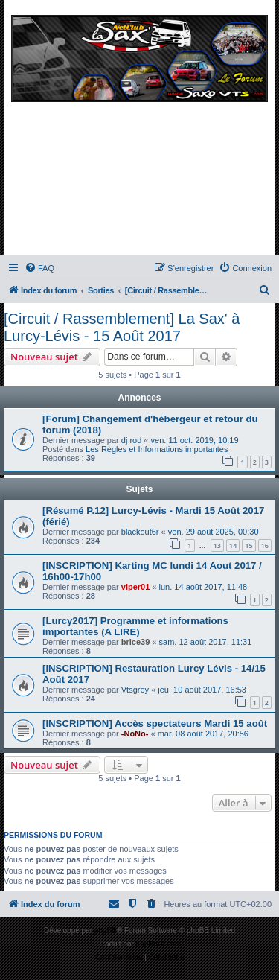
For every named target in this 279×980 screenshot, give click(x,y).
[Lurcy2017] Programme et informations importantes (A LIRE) (135, 626)
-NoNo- (135, 734)
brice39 (136, 642)
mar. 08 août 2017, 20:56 (203, 734)
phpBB (106, 930)
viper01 (136, 587)
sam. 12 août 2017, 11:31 (206, 642)
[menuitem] (39, 268)
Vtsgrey (135, 690)
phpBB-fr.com (159, 944)
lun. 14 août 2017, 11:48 (203, 587)
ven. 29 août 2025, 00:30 (214, 532)
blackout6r (140, 532)
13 (217, 545)
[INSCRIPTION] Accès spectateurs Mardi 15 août (155, 723)
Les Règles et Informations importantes (157, 449)
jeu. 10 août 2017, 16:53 (202, 690)
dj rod (132, 440)
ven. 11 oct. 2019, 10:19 (195, 440)
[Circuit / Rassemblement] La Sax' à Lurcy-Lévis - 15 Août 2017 (122, 327)
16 (265, 545)
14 (233, 545)
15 (248, 545)
